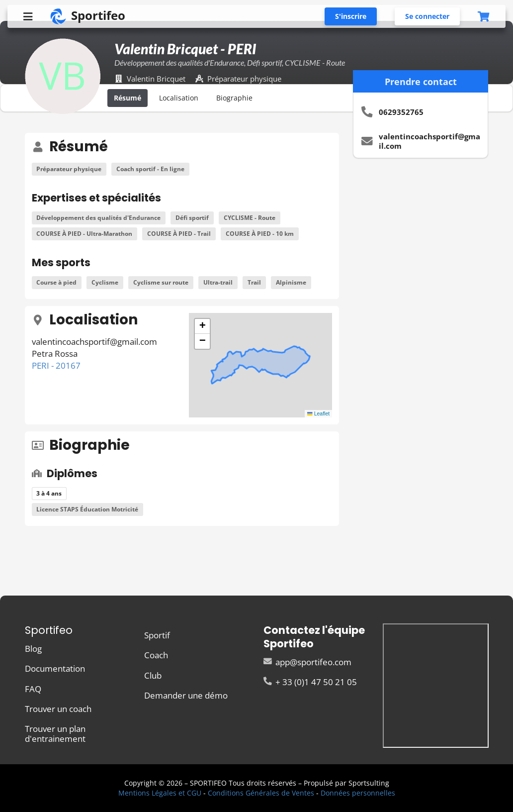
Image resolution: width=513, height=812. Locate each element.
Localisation (179, 98)
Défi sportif (192, 218)
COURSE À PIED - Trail (179, 234)
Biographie (234, 98)
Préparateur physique (69, 169)
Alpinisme (291, 282)
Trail (254, 282)
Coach (156, 655)
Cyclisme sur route (161, 282)
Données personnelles (358, 793)
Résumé (128, 98)
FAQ (33, 689)
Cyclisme (105, 282)
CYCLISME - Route (250, 218)
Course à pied (56, 282)
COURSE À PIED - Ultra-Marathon (84, 234)
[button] (202, 326)
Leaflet (318, 413)
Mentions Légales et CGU (160, 793)
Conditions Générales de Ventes (261, 793)
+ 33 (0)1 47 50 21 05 (310, 681)
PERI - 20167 (56, 365)
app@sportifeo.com (307, 662)
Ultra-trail (218, 282)
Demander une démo (186, 695)
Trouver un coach (58, 709)
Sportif (157, 636)
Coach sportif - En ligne (150, 169)
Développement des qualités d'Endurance (98, 218)
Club (153, 675)
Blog (33, 649)
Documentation (55, 668)
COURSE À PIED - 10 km (260, 234)
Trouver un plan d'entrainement (55, 733)
